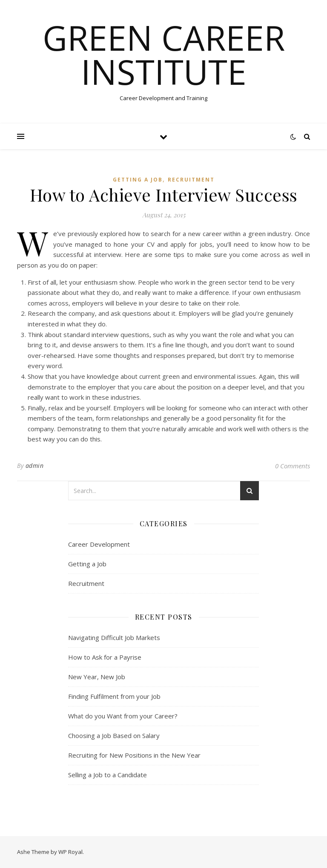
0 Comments (293, 466)
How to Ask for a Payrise (105, 657)
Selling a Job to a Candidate (108, 775)
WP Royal (70, 852)
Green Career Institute (164, 55)
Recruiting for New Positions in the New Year (134, 755)
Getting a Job (138, 180)
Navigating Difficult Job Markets (114, 637)
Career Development (99, 544)
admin (35, 466)
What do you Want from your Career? (123, 716)
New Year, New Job (97, 677)
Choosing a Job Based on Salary (114, 735)
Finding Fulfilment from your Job (114, 696)
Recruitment (191, 180)
